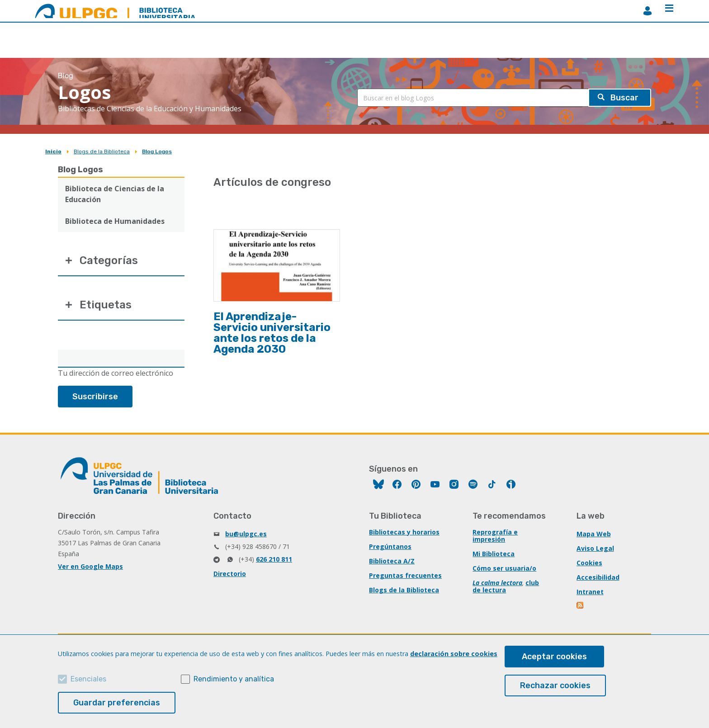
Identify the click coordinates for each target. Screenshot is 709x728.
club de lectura (506, 586)
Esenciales (88, 679)
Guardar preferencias (117, 703)
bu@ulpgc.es (246, 534)
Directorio (230, 574)
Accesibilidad (598, 577)
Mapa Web (594, 534)
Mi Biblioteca (494, 554)
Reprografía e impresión (495, 536)
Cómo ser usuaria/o (504, 568)
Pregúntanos (390, 546)
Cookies (589, 563)
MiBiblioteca (648, 11)
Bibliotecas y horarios (404, 532)
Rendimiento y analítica (234, 679)
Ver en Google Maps (90, 566)
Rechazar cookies (555, 685)
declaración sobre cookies (454, 654)
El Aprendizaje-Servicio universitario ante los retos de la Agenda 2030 (272, 333)
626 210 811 (274, 559)
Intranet (590, 592)
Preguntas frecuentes (405, 575)
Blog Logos (157, 151)
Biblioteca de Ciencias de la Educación (115, 194)
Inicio (53, 151)
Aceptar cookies (554, 657)
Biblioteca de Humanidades (115, 221)
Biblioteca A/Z (392, 561)
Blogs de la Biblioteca (102, 151)
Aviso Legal (595, 548)
